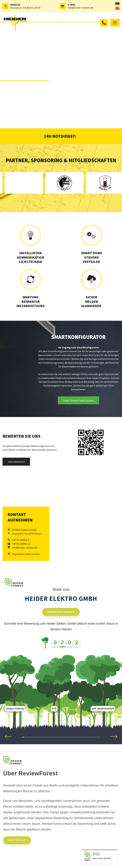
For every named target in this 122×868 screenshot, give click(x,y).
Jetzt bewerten (16, 462)
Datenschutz (33, 554)
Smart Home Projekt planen (78, 400)
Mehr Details (17, 840)
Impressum (18, 554)
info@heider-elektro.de (81, 8)
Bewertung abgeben (61, 612)
